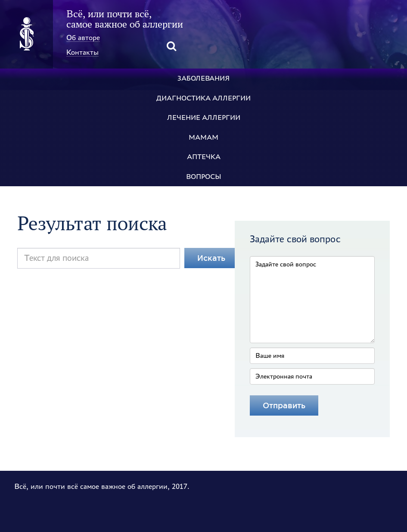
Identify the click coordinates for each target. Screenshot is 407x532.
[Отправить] (284, 405)
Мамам (203, 137)
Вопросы (204, 177)
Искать (211, 258)
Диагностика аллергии (203, 98)
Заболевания (203, 78)
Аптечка (204, 157)
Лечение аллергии (204, 117)
